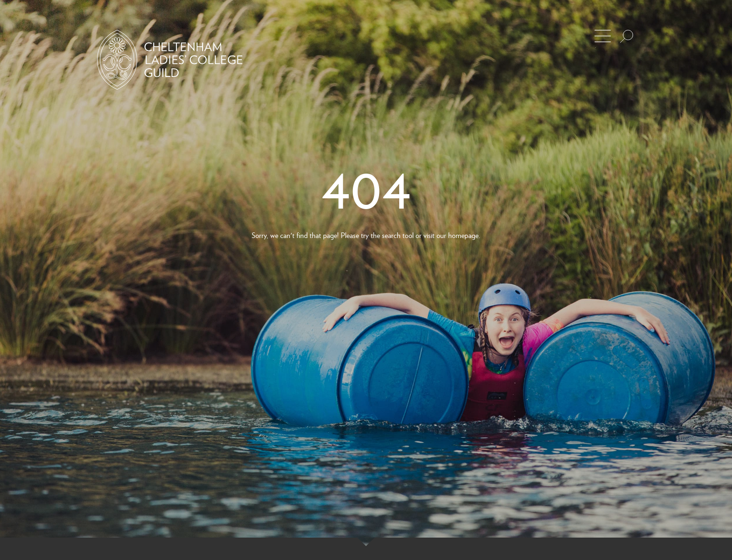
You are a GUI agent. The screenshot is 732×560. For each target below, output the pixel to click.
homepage (463, 235)
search (391, 235)
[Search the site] (626, 36)
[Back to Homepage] (170, 60)
